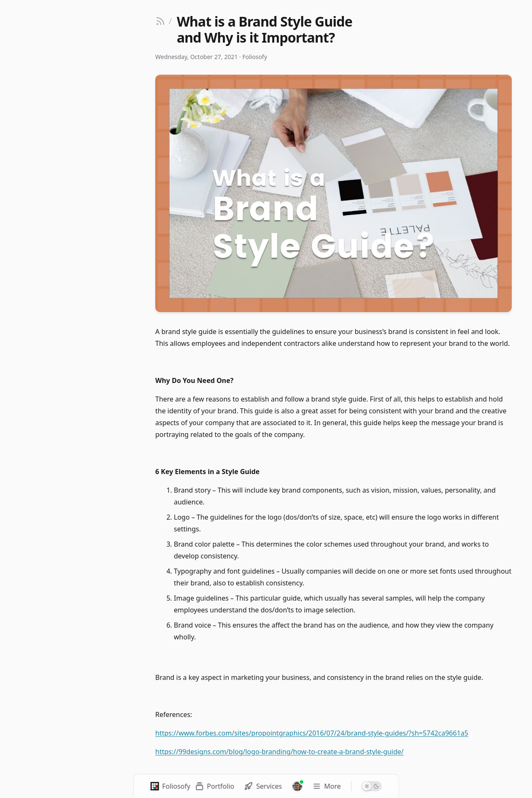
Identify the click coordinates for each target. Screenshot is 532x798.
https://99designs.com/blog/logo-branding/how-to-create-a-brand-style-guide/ (280, 752)
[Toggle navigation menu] (327, 786)
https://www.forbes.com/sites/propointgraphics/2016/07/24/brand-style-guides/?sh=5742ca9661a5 (312, 733)
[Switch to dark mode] (372, 786)
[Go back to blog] (163, 21)
